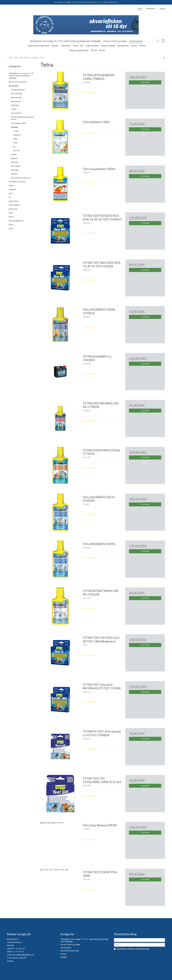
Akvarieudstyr (14, 86)
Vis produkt (145, 82)
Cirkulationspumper (18, 90)
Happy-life (17, 135)
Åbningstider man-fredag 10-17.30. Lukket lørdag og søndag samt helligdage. (21, 76)
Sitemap (10, 961)
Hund (11, 193)
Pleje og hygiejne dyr (16, 221)
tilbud (11, 213)
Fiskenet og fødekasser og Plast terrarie (22, 118)
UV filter (14, 109)
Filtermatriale (16, 166)
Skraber (14, 154)
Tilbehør (14, 174)
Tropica (16, 131)
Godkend (140, 953)
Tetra (15, 139)
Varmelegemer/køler (18, 123)
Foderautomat (16, 113)
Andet (15, 143)
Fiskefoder (13, 190)
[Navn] (139, 940)
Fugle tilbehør (14, 201)
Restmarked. (13, 209)
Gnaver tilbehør (14, 205)
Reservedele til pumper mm (21, 178)
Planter (11, 186)
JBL (14, 147)
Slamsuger (15, 170)
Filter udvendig (16, 98)
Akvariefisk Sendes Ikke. (17, 182)
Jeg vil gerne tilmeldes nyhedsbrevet (133, 949)
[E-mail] (139, 945)
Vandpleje (14, 127)
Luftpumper (15, 105)
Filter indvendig (16, 94)
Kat (10, 197)
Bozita (11, 225)
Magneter (14, 158)
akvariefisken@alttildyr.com (23, 955)
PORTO (11, 217)
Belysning (14, 162)
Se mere (64, 957)
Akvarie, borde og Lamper (18, 82)
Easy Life (16, 151)
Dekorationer (16, 102)
